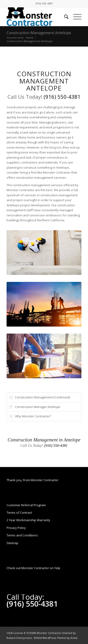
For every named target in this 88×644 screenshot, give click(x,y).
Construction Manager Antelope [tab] (35, 407)
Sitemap (12, 543)
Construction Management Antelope (39, 33)
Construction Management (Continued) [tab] (40, 397)
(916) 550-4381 (44, 3)
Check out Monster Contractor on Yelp (33, 568)
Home (29, 38)
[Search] (64, 17)
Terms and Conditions (22, 535)
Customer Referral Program (26, 505)
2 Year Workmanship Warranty (28, 520)
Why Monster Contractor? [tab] (30, 416)
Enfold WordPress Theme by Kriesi (56, 638)
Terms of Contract (19, 513)
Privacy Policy (16, 528)
